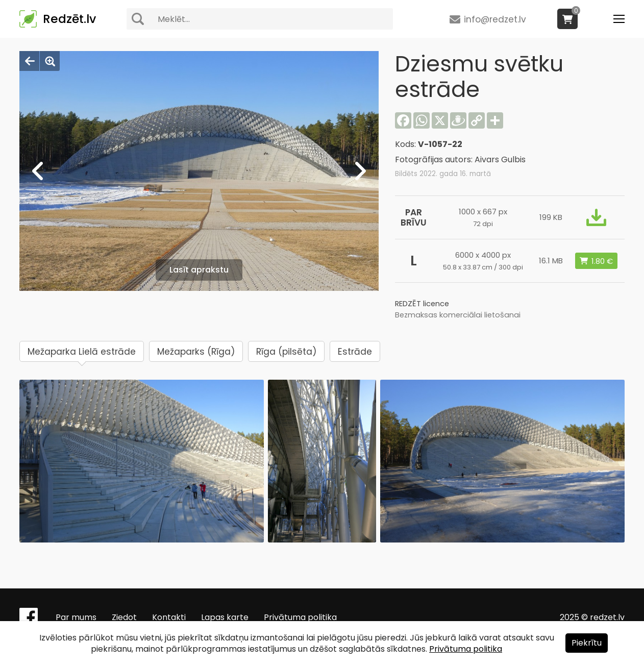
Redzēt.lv (69, 19)
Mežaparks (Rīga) (196, 352)
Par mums (76, 617)
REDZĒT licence (422, 304)
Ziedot (124, 617)
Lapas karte (225, 617)
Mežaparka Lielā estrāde (82, 352)
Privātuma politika (300, 617)
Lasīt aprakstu (199, 270)
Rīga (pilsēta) (286, 352)
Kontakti (169, 617)
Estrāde (355, 352)
